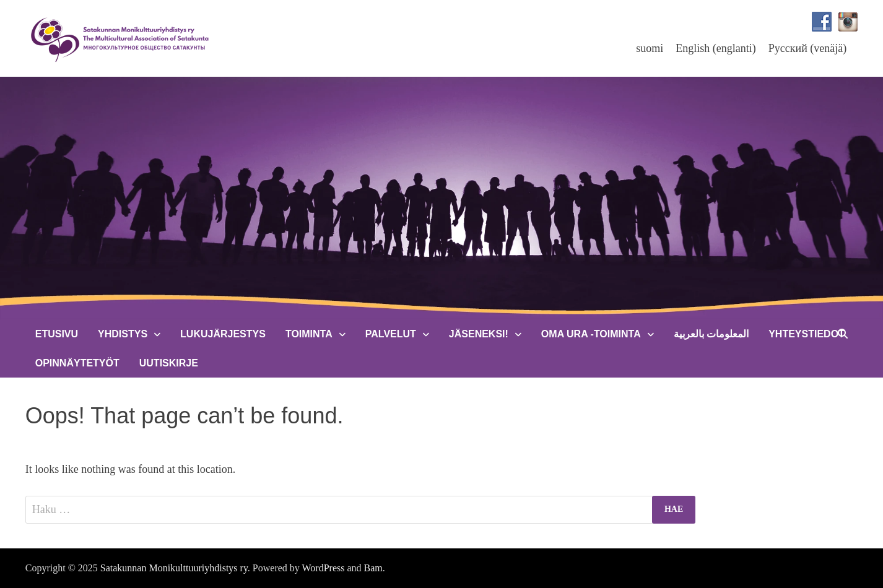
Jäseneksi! (479, 334)
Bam (373, 568)
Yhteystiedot (807, 334)
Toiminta (309, 334)
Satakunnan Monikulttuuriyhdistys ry (174, 568)
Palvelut (391, 334)
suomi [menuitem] (650, 48)
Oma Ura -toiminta (591, 334)
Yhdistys (123, 334)
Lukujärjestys (223, 334)
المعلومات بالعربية (711, 334)
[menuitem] (650, 48)
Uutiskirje (169, 363)
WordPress (324, 568)
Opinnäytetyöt (77, 363)
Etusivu (57, 334)
